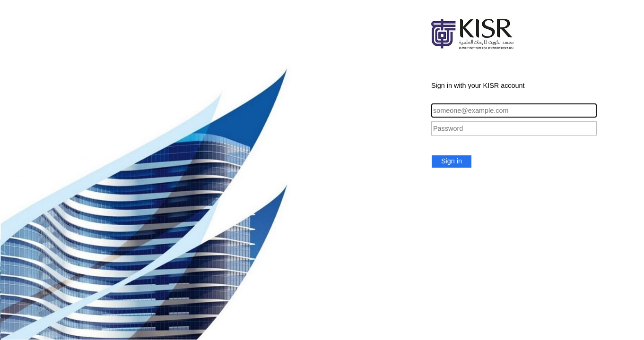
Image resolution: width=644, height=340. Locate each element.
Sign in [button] (452, 161)
